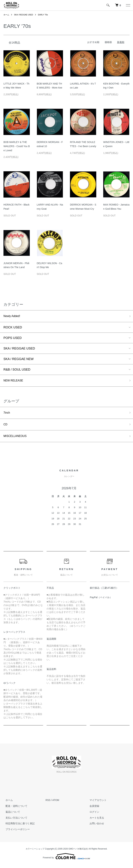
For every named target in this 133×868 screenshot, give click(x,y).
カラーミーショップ (35, 852)
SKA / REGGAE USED (25, 15)
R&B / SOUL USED (17, 370)
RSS (48, 804)
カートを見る (95, 821)
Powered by (66, 860)
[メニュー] (128, 5)
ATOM (56, 804)
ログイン (92, 815)
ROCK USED (13, 328)
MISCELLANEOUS (17, 439)
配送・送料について (14, 809)
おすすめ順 (93, 42)
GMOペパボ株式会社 (78, 852)
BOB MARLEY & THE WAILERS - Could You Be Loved (17, 146)
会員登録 (92, 809)
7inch (7, 414)
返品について (11, 815)
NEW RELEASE (15, 382)
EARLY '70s (46, 15)
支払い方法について (14, 821)
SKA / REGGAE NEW (19, 360)
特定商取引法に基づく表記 (18, 827)
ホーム (7, 15)
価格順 (108, 42)
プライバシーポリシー (16, 833)
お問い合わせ (95, 827)
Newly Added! (13, 316)
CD (6, 427)
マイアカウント (96, 804)
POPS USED (13, 339)
